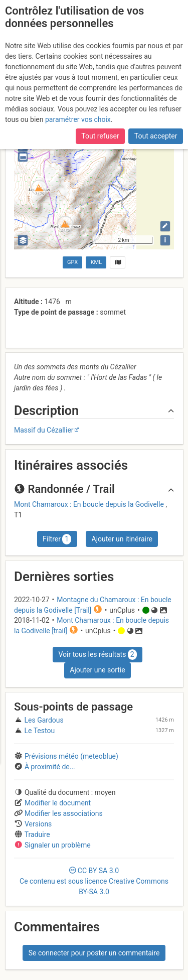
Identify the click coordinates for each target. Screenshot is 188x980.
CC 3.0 (94, 881)
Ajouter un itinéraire (122, 539)
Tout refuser (100, 136)
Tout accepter (156, 136)
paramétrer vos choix (78, 119)
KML (96, 262)
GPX (72, 262)
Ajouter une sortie (97, 670)
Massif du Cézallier (44, 430)
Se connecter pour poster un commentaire (94, 953)
